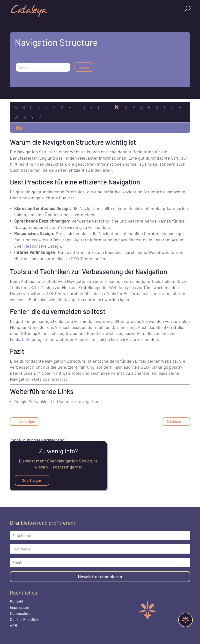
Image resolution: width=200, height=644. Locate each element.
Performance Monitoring (147, 293)
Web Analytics (122, 287)
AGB (14, 625)
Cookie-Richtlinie (25, 619)
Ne (31, 128)
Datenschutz (21, 613)
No (50, 128)
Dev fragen (32, 480)
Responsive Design (43, 246)
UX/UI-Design (41, 287)
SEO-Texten (82, 258)
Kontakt (17, 601)
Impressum (19, 607)
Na (19, 127)
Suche (84, 67)
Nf (41, 128)
